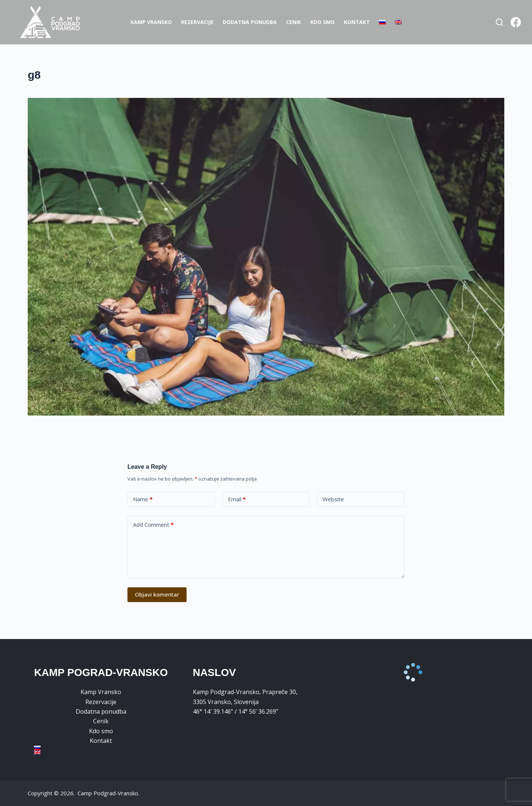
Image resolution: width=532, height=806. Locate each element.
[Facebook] (516, 22)
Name (143, 499)
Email (237, 499)
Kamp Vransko (151, 22)
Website (333, 499)
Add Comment (153, 525)
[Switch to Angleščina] (398, 22)
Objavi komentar (157, 594)
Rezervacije (197, 22)
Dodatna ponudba (250, 22)
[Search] (499, 22)
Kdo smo (323, 22)
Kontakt (357, 22)
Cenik (294, 22)
